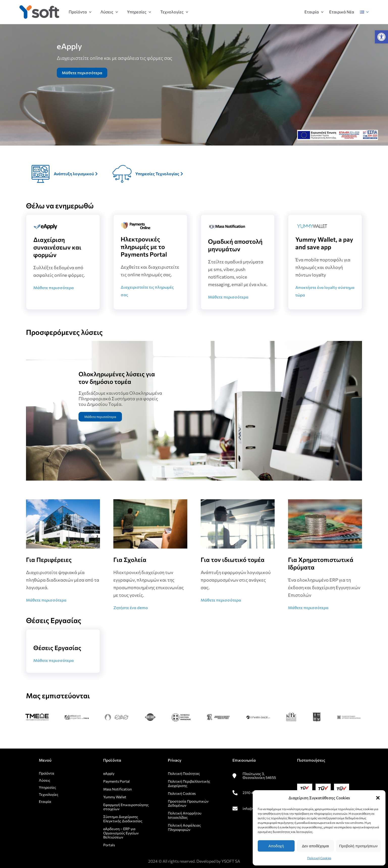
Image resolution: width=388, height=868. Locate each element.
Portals (109, 845)
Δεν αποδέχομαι (315, 846)
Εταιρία (45, 801)
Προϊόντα (47, 773)
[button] (381, 37)
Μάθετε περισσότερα (82, 73)
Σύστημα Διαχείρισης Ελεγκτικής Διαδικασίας (123, 819)
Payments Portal (117, 781)
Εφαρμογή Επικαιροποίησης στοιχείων (126, 807)
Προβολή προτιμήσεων (358, 846)
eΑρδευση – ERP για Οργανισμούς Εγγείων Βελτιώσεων (121, 833)
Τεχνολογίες (49, 794)
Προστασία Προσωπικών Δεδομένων (188, 803)
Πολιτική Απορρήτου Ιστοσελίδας (185, 815)
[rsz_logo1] (39, 7)
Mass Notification (118, 789)
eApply (109, 773)
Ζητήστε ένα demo (131, 607)
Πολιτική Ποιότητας (184, 773)
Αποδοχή (276, 846)
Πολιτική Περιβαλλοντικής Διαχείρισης (189, 783)
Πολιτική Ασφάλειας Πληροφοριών (184, 827)
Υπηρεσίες (47, 787)
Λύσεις (45, 780)
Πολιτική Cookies (319, 858)
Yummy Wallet (115, 797)
